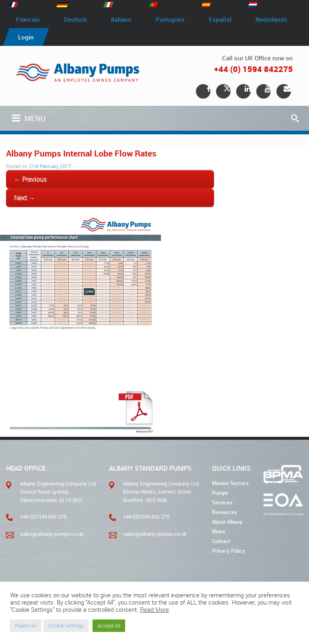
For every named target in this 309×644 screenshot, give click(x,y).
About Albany (227, 522)
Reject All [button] (26, 625)
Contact (221, 541)
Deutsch (75, 19)
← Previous (30, 179)
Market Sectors (230, 483)
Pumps (220, 493)
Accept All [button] (109, 625)
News (219, 531)
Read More (154, 610)
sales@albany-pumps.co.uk (52, 534)
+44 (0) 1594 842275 (253, 69)
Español (220, 19)
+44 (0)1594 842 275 (43, 516)
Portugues (170, 19)
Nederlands (271, 19)
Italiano (121, 19)
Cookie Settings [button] (66, 625)
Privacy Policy (229, 551)
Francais (28, 19)
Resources (225, 512)
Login (26, 37)
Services (222, 502)
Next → (25, 198)
